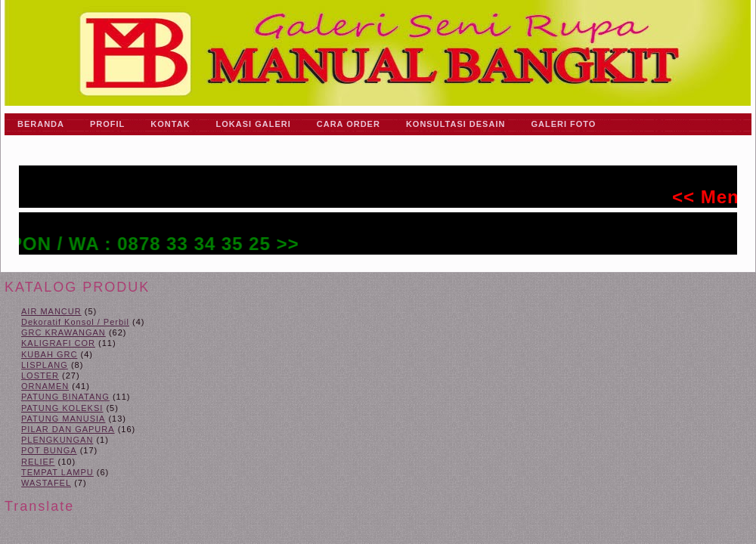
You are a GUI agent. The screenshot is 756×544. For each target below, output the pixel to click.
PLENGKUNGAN (57, 440)
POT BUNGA (49, 450)
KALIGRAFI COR (58, 343)
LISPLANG (45, 365)
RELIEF (38, 462)
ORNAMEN (45, 386)
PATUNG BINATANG (65, 397)
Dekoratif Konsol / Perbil (75, 322)
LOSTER (40, 376)
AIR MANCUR (51, 311)
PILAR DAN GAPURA (68, 429)
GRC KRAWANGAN (64, 332)
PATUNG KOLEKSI (62, 408)
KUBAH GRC (49, 354)
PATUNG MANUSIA (63, 419)
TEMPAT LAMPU (57, 472)
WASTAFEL (46, 483)
